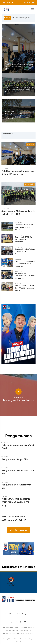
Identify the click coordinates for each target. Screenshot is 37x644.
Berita (19, 614)
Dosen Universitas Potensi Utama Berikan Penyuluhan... (25, 252)
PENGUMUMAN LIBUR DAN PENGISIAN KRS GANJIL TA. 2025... (16, 502)
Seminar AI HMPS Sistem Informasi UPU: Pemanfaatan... (24, 239)
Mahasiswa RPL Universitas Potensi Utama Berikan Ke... (25, 276)
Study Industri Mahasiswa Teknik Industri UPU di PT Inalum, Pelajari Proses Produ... (20, 90)
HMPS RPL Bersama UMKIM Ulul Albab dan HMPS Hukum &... (25, 264)
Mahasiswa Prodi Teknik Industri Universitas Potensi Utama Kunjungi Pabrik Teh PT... (18, 116)
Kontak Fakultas (11, 614)
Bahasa (8, 2)
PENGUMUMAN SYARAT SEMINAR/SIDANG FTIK (14, 518)
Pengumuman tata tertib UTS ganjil (17, 486)
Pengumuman (27, 614)
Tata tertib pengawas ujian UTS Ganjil (21, 18)
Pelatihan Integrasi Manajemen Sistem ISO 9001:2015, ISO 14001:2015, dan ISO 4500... (19, 67)
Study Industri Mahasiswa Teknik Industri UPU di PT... (18, 213)
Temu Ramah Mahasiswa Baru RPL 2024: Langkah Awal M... (24, 288)
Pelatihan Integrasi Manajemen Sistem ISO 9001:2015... (18, 173)
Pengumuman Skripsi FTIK (15, 459)
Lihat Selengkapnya (18, 530)
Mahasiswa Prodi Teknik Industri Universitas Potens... (24, 227)
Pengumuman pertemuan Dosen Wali (18, 472)
